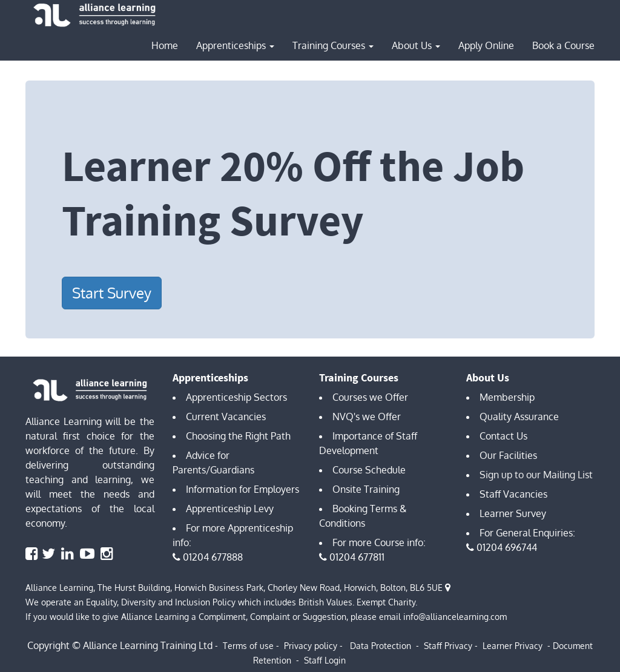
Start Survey (112, 293)
